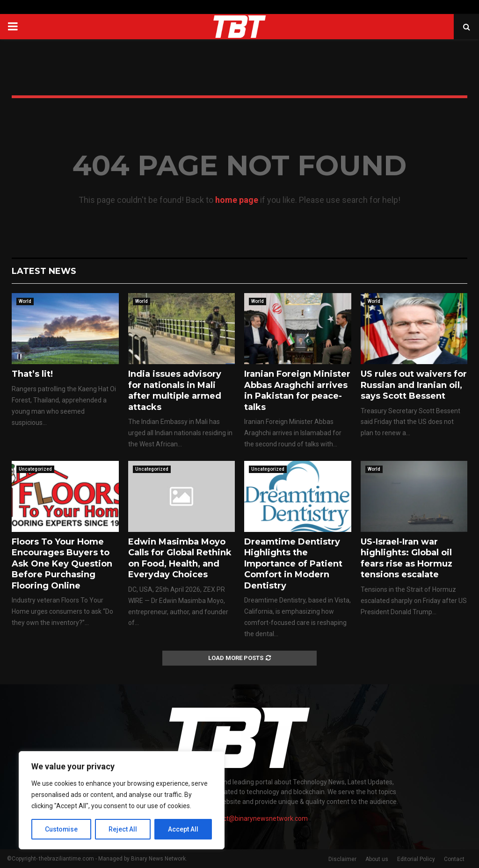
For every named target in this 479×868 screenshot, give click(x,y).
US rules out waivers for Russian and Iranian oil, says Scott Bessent (414, 385)
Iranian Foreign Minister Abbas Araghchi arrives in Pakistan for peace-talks (297, 390)
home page (237, 200)
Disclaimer (342, 859)
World (25, 301)
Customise (62, 829)
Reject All (123, 829)
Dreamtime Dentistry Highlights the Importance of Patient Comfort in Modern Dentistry (293, 564)
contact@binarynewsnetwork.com (257, 818)
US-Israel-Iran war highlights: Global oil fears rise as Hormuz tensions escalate (406, 558)
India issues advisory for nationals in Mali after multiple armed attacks (175, 390)
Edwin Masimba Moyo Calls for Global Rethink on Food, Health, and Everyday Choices (180, 558)
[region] (122, 800)
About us (377, 859)
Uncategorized (35, 469)
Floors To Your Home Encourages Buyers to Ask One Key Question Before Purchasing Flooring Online (62, 564)
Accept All (183, 829)
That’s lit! (32, 374)
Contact (454, 859)
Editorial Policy (416, 859)
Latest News (44, 271)
